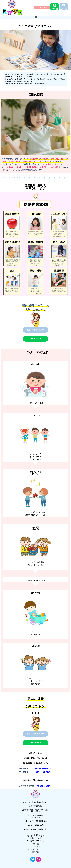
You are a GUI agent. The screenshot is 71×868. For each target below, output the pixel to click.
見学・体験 (64, 9)
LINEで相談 (55, 9)
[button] (35, 17)
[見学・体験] (64, 5)
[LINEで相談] (55, 5)
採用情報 (35, 852)
